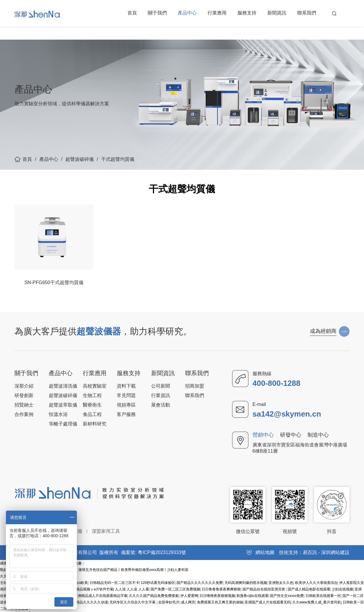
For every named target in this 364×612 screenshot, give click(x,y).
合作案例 (24, 414)
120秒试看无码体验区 (158, 583)
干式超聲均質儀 (118, 159)
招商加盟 (195, 386)
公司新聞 (161, 386)
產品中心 (187, 13)
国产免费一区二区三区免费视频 (175, 589)
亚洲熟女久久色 (281, 583)
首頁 (132, 13)
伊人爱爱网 (189, 596)
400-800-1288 (276, 383)
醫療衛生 (92, 405)
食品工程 (92, 414)
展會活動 (161, 405)
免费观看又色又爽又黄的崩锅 (220, 602)
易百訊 (310, 552)
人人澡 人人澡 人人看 (132, 589)
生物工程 (92, 395)
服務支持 (247, 13)
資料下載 (126, 386)
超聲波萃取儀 (63, 405)
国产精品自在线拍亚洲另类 (264, 589)
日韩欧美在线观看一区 (323, 596)
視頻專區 (126, 405)
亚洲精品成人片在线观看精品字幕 (101, 596)
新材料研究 (95, 424)
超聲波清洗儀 (63, 386)
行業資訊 (161, 395)
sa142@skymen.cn (287, 414)
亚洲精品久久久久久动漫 (88, 602)
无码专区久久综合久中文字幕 (133, 602)
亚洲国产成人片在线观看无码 (268, 602)
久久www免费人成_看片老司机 (317, 602)
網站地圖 (265, 552)
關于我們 (157, 13)
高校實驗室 (95, 386)
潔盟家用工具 (106, 531)
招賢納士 (24, 405)
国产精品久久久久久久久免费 (200, 583)
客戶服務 (126, 414)
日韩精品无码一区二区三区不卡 (114, 583)
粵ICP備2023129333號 (162, 552)
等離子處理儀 (63, 424)
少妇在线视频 (342, 589)
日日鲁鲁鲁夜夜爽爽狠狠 (221, 589)
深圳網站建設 (335, 552)
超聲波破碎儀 (80, 159)
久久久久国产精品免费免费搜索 (154, 596)
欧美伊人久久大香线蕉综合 (316, 583)
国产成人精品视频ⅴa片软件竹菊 (88, 589)
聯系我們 (307, 13)
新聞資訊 (277, 13)
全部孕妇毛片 (169, 602)
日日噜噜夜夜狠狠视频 (217, 596)
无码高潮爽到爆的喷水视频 (246, 583)
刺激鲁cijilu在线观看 (252, 596)
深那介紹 (24, 386)
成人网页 (188, 602)
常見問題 (126, 395)
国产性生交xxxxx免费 (287, 596)
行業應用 (217, 13)
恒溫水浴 (58, 414)
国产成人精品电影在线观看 (309, 589)
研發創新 (24, 395)
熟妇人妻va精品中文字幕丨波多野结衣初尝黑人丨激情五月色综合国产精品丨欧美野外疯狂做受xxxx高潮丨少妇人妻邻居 (94, 570)
